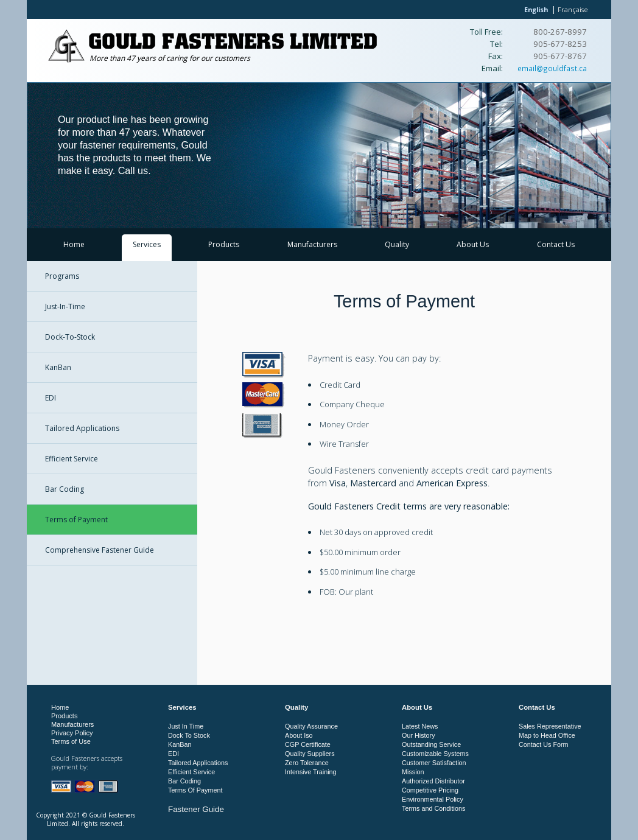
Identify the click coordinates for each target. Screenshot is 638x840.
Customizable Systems (435, 754)
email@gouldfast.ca (552, 68)
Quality (397, 244)
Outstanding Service (431, 744)
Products (224, 244)
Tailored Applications (82, 428)
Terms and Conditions (433, 808)
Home (74, 244)
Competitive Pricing (430, 790)
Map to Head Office (547, 735)
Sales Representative (550, 726)
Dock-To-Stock (70, 337)
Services (147, 244)
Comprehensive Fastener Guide (100, 550)
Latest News (420, 726)
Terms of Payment (76, 520)
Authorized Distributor (433, 781)
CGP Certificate (308, 744)
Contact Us (556, 244)
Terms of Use (71, 741)
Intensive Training (311, 772)
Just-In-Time (65, 306)
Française (573, 9)
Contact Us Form (544, 744)
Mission (413, 772)
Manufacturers (312, 244)
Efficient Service (72, 459)
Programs (62, 276)
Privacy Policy (72, 733)
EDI (51, 398)
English (536, 9)
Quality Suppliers (310, 754)
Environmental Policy (433, 799)
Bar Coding (65, 489)
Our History (419, 735)
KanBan (58, 367)
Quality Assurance (311, 726)
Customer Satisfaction (434, 763)
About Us (473, 244)
